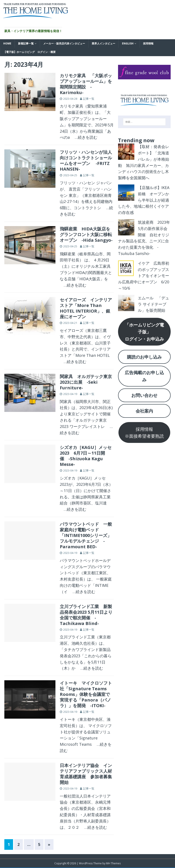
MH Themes (113, 863)
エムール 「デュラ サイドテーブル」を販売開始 (153, 304)
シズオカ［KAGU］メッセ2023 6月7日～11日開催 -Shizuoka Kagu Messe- (86, 456)
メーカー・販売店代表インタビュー (64, 43)
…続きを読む (84, 137)
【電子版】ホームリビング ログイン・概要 (30, 52)
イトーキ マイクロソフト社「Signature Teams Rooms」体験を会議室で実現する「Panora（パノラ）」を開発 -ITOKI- (86, 694)
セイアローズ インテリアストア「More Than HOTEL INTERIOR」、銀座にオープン (86, 308)
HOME (7, 43)
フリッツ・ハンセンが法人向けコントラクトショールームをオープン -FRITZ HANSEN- (86, 161)
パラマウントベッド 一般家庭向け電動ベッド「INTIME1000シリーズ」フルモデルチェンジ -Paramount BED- (86, 535)
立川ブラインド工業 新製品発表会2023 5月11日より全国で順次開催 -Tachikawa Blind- (86, 615)
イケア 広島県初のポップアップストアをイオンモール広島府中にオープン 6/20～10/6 (144, 276)
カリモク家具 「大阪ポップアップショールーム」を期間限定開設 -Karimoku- (86, 84)
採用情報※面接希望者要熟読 (144, 432)
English (128, 43)
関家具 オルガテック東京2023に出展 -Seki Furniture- (86, 382)
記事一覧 (89, 99)
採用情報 (148, 43)
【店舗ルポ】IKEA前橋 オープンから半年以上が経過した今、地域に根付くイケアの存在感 (144, 200)
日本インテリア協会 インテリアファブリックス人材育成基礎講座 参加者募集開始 (86, 774)
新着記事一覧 (26, 43)
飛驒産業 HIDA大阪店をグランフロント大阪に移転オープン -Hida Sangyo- (86, 234)
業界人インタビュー (103, 43)
